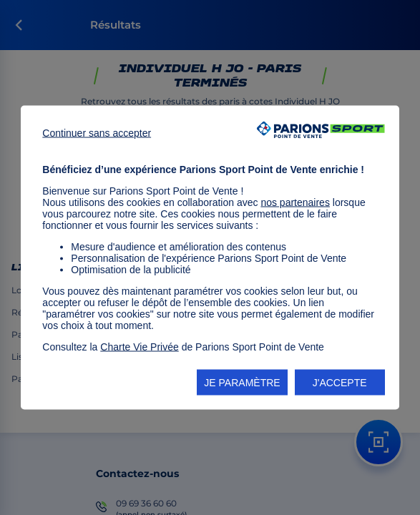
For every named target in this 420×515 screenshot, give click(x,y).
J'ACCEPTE (340, 383)
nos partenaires (295, 202)
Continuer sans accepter (97, 133)
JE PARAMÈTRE (242, 383)
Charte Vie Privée (139, 347)
